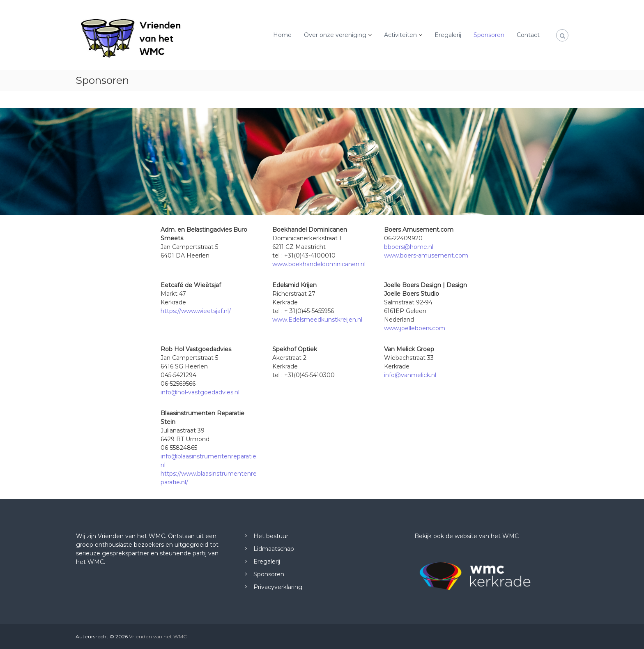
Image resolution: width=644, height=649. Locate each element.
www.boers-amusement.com (426, 255)
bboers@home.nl (409, 247)
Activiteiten (400, 35)
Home (282, 35)
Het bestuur (271, 536)
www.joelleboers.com (415, 328)
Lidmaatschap (274, 549)
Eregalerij (448, 35)
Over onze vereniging (335, 35)
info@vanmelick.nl (410, 375)
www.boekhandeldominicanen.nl (319, 264)
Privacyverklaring (278, 587)
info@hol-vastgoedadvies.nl (200, 392)
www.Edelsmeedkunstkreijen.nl (317, 320)
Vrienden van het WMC (158, 636)
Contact (528, 35)
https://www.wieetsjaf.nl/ (196, 311)
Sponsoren (489, 35)
